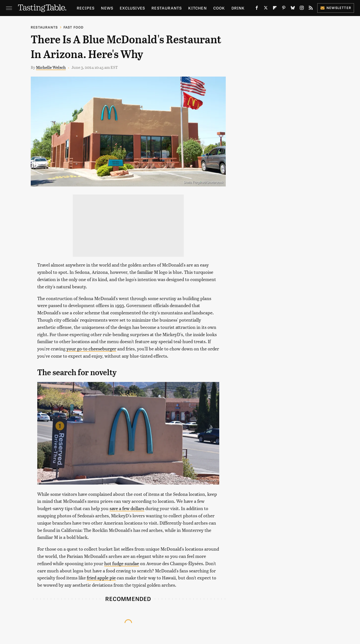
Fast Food (74, 27)
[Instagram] (302, 9)
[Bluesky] (293, 9)
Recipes (86, 8)
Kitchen (197, 8)
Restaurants (167, 8)
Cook (219, 8)
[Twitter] (266, 9)
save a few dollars (127, 508)
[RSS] (311, 9)
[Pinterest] (284, 9)
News (107, 8)
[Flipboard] (275, 9)
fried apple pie (101, 578)
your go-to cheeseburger (91, 349)
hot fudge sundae (122, 563)
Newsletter (336, 8)
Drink (238, 8)
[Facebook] (257, 9)
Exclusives (132, 8)
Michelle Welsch (51, 67)
